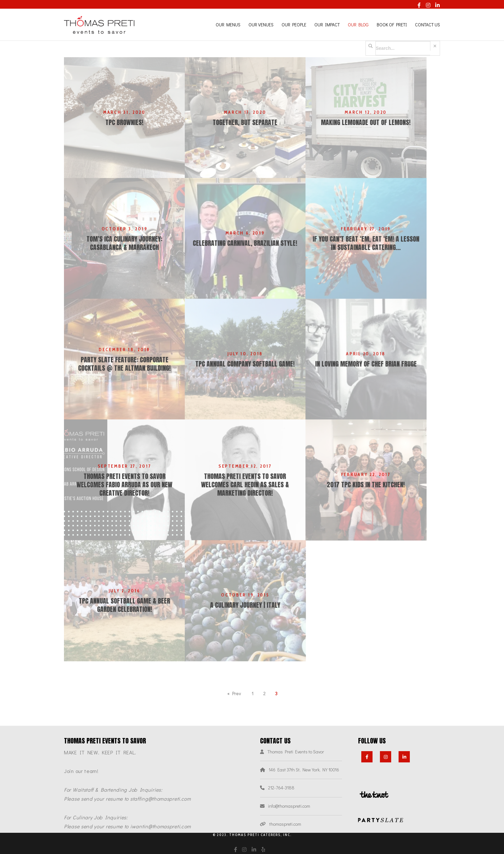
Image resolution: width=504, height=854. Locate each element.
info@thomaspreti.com (289, 806)
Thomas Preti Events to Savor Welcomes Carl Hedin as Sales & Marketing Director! (252, 505)
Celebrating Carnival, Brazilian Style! (252, 250)
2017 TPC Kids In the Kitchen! (380, 505)
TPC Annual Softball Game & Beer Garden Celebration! (124, 633)
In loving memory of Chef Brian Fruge (380, 378)
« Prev (234, 693)
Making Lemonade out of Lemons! (380, 122)
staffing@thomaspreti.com (161, 799)
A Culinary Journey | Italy (252, 633)
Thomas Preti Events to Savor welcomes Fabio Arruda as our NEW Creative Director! (124, 505)
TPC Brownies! (124, 122)
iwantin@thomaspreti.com (161, 826)
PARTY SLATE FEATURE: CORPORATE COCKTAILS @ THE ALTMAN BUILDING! (124, 378)
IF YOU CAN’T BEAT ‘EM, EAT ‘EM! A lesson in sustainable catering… (380, 250)
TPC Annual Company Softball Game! (252, 378)
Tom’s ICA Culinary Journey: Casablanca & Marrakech (124, 250)
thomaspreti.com (285, 824)
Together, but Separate (252, 122)
